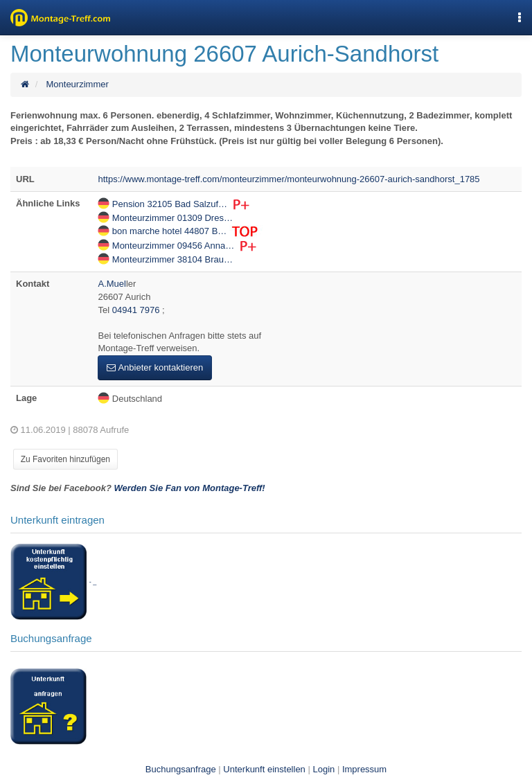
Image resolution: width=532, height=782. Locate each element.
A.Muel (112, 284)
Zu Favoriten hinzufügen (65, 459)
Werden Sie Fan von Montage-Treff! (190, 488)
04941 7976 (137, 310)
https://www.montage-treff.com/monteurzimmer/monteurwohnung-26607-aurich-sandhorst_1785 (289, 179)
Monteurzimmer (77, 84)
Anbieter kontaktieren (155, 367)
